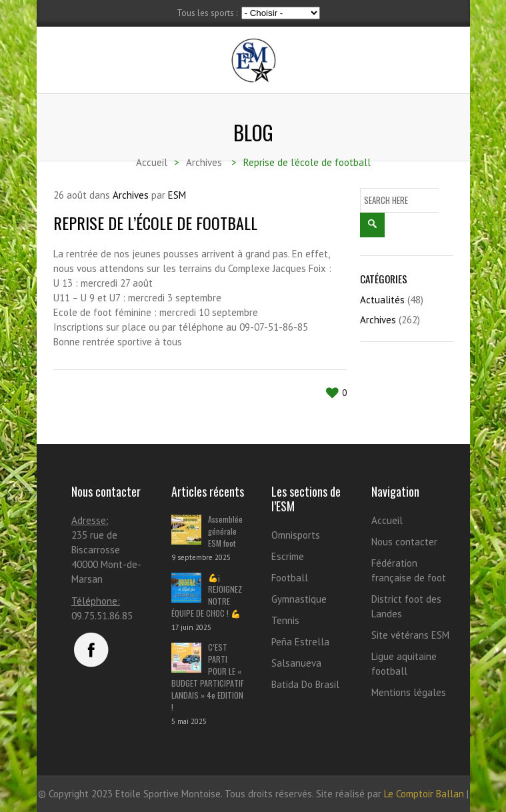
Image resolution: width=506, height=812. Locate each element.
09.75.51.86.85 (102, 616)
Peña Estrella (300, 642)
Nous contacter (404, 542)
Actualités (382, 300)
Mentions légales (409, 692)
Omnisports (296, 535)
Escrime (288, 556)
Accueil (387, 520)
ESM (177, 195)
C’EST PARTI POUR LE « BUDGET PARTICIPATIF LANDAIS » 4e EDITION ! (208, 677)
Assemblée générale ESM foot (225, 531)
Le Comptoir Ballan (424, 794)
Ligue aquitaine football (404, 664)
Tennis (285, 620)
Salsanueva (296, 663)
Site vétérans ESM (410, 635)
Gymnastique (299, 599)
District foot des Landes (406, 606)
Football (290, 578)
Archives (131, 195)
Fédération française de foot (409, 570)
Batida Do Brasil (305, 684)
